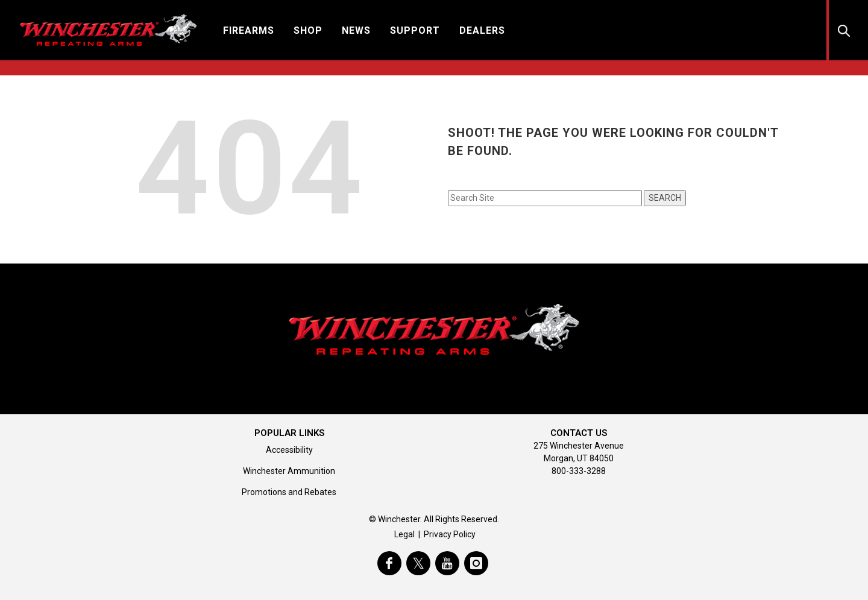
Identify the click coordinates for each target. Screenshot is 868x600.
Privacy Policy (450, 534)
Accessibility (289, 450)
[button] (249, 30)
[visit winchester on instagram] (476, 563)
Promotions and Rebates (289, 492)
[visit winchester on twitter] (418, 563)
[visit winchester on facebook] (389, 563)
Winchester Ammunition (289, 471)
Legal (404, 534)
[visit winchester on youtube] (447, 563)
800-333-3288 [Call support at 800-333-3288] (579, 471)
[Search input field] (545, 198)
